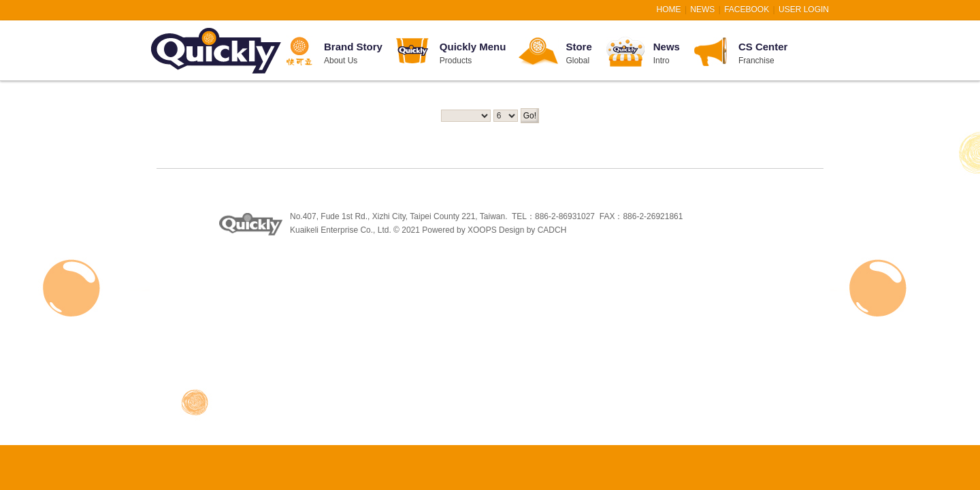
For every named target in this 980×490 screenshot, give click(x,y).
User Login (804, 10)
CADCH (552, 230)
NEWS (702, 10)
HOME (669, 10)
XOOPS (482, 230)
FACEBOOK (747, 10)
